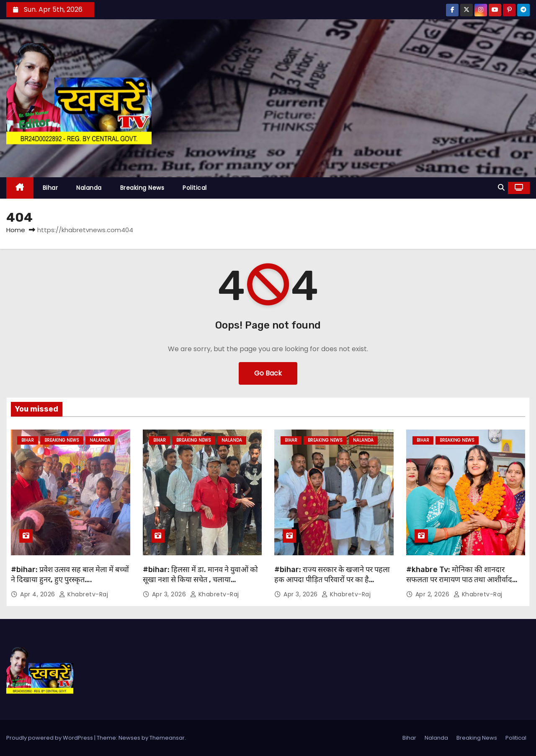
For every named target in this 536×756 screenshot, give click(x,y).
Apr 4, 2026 (39, 594)
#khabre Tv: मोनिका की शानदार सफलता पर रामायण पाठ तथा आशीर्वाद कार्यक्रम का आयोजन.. (459, 580)
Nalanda (89, 188)
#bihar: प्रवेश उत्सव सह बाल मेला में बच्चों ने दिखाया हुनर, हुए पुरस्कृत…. (70, 575)
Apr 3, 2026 (170, 594)
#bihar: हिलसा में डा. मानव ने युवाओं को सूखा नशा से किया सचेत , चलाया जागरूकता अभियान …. (200, 580)
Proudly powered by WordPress (50, 738)
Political (195, 188)
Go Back (268, 373)
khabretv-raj (84, 594)
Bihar (50, 188)
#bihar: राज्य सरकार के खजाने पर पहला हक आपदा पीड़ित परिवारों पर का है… (332, 575)
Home (16, 230)
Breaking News (142, 188)
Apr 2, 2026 (433, 594)
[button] (501, 188)
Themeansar (167, 738)
